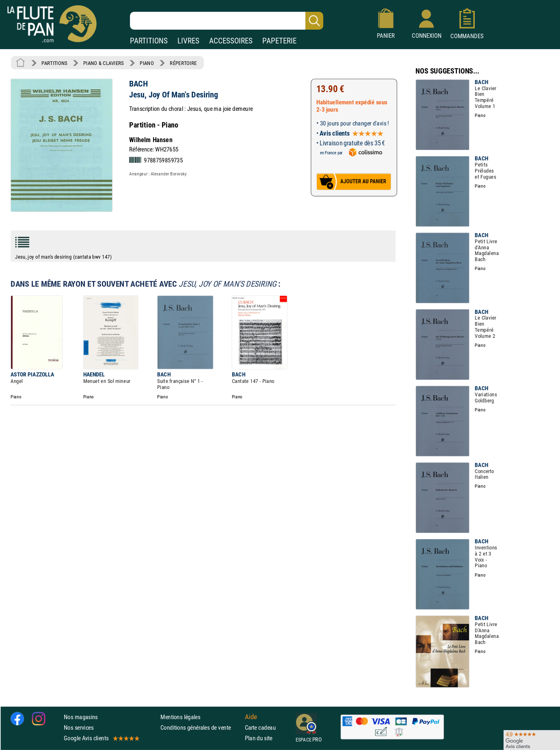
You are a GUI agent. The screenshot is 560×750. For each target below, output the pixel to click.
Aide (251, 717)
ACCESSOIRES (231, 41)
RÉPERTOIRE (183, 63)
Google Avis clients (101, 738)
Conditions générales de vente (201, 727)
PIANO (147, 63)
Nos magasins (81, 717)
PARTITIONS (149, 41)
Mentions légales (180, 717)
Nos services (79, 727)
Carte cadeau (260, 727)
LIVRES (188, 41)
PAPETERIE (279, 41)
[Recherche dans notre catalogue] (227, 21)
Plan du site (259, 738)
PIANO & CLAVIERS (104, 63)
